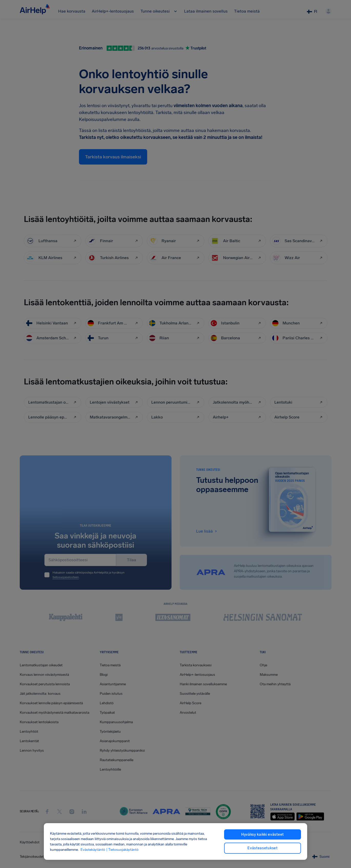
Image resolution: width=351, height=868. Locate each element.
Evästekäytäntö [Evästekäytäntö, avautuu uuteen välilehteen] (93, 850)
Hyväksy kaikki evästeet (263, 835)
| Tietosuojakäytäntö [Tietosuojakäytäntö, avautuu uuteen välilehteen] (122, 850)
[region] (175, 841)
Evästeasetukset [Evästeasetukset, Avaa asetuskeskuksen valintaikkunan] (263, 848)
